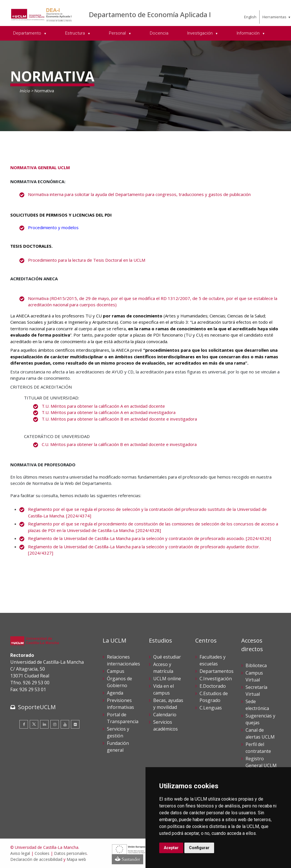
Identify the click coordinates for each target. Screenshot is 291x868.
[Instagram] (55, 724)
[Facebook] (24, 724)
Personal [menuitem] (118, 33)
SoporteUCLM (37, 707)
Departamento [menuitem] (28, 33)
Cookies (42, 853)
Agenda (115, 693)
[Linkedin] (44, 724)
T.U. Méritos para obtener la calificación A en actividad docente (103, 406)
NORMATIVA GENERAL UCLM (40, 167)
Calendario (165, 715)
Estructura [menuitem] (76, 33)
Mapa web (76, 859)
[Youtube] (65, 724)
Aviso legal (20, 853)
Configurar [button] (199, 848)
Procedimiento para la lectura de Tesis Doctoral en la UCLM (87, 260)
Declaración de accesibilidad (36, 859)
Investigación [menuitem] (201, 33)
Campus (116, 671)
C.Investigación (216, 679)
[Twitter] (34, 724)
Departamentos (217, 671)
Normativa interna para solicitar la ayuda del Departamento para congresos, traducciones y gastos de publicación (139, 194)
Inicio (25, 91)
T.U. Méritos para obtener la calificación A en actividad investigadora (109, 412)
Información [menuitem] (249, 33)
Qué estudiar (167, 657)
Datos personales (70, 853)
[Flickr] (75, 724)
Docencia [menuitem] (159, 33)
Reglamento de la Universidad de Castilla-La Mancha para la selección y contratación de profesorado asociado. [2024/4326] (150, 538)
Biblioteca (256, 665)
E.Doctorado (213, 686)
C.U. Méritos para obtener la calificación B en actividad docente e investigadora (119, 444)
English (250, 17)
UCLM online (167, 679)
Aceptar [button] (171, 848)
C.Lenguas (211, 708)
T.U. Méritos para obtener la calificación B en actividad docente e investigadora (119, 419)
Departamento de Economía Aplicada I (150, 14)
